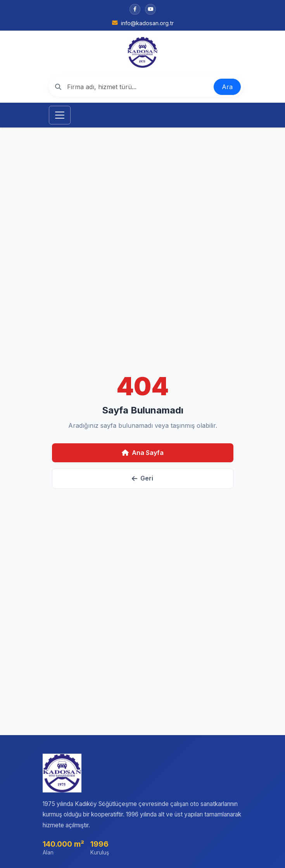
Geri (142, 478)
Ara (227, 87)
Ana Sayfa (143, 453)
